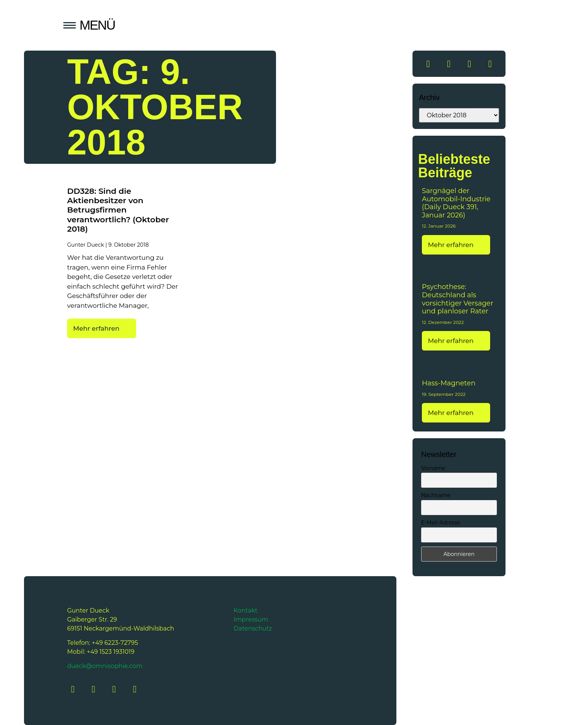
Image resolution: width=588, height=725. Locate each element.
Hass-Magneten (449, 383)
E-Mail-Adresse (441, 523)
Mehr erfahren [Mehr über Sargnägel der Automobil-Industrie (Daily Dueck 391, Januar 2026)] (451, 245)
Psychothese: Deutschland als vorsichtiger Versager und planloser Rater (457, 299)
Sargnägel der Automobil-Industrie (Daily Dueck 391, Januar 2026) (456, 203)
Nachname (436, 495)
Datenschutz (253, 628)
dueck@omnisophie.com (105, 666)
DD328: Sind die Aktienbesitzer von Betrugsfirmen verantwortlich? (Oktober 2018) (118, 210)
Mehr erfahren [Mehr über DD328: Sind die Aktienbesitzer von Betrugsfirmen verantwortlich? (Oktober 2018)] (97, 328)
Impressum (251, 619)
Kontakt (246, 610)
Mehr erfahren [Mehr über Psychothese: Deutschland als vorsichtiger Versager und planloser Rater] (451, 341)
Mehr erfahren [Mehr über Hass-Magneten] (451, 413)
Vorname (433, 468)
